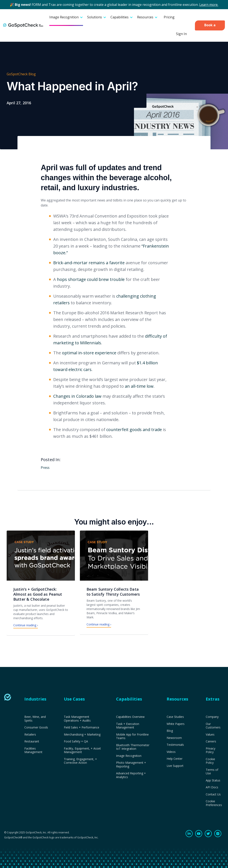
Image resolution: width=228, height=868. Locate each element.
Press (45, 468)
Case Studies (175, 717)
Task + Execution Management (128, 726)
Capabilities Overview (130, 717)
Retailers (30, 735)
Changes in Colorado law (77, 396)
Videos (171, 752)
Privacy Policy (211, 750)
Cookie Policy (210, 761)
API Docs (212, 787)
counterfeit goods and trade (134, 430)
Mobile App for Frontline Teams (132, 736)
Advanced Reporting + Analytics (131, 775)
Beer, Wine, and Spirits (35, 719)
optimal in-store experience (89, 353)
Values (210, 735)
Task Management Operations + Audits (77, 719)
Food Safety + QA (76, 741)
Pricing (169, 17)
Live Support (175, 766)
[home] (23, 25)
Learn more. (209, 5)
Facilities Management (33, 750)
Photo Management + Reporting (131, 764)
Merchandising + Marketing (82, 735)
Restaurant (32, 741)
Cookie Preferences (214, 803)
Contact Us (213, 794)
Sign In (181, 34)
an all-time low (139, 386)
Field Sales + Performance (82, 727)
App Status (213, 780)
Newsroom (174, 738)
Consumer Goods (36, 727)
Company (212, 717)
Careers (211, 741)
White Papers (176, 724)
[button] (66, 18)
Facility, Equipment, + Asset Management (82, 750)
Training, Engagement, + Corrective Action (80, 761)
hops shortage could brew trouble (91, 279)
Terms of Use (212, 772)
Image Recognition (129, 756)
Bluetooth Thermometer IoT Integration (133, 747)
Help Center (175, 759)
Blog (170, 731)
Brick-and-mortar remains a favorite (89, 263)
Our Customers (213, 726)
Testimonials (175, 745)
